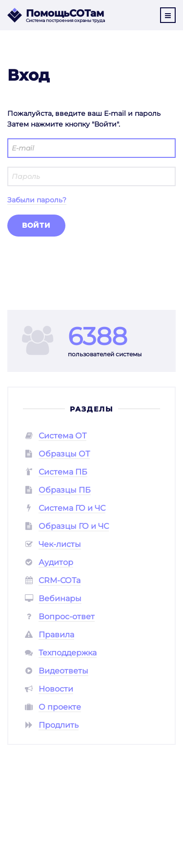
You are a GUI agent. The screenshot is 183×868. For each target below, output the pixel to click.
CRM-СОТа (60, 580)
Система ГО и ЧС (72, 508)
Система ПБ (63, 472)
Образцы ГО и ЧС (74, 526)
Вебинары (60, 598)
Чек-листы (60, 544)
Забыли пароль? (37, 200)
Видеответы (63, 671)
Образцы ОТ (64, 454)
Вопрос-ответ (67, 617)
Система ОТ (62, 436)
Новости (56, 689)
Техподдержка (68, 653)
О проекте (60, 707)
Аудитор (56, 562)
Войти (36, 225)
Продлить (59, 725)
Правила (56, 635)
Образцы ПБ (65, 490)
